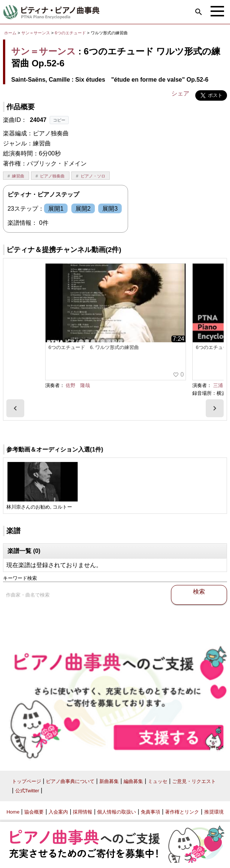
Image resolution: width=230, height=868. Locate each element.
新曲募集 (109, 781)
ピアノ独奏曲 (52, 176)
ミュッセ (158, 781)
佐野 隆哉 (78, 385)
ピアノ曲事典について (70, 781)
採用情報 (83, 812)
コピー (59, 120)
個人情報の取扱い (116, 812)
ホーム (10, 33)
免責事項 (150, 812)
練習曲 (18, 176)
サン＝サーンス (36, 33)
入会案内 (58, 812)
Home (13, 812)
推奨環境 (214, 812)
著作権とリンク (182, 812)
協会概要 (34, 812)
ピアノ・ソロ (93, 176)
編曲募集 (133, 781)
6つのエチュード (71, 33)
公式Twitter (27, 791)
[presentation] (15, 408)
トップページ (27, 781)
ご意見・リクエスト (194, 781)
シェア (180, 93)
